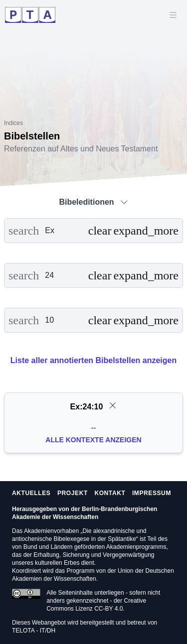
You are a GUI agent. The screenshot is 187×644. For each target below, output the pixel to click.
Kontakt (110, 493)
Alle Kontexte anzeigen (93, 440)
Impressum (152, 493)
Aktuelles (31, 493)
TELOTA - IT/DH (34, 631)
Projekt (73, 493)
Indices (13, 123)
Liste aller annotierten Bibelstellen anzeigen (93, 360)
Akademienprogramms (136, 547)
